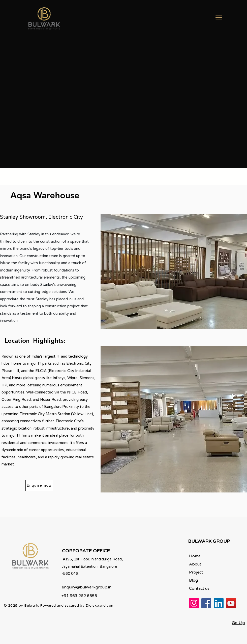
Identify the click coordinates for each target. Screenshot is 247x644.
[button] (219, 18)
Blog (193, 580)
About (195, 564)
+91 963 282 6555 (79, 596)
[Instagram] (194, 603)
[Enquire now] (39, 486)
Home (195, 556)
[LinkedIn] (219, 603)
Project (196, 572)
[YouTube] (231, 603)
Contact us (199, 588)
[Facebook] (206, 603)
